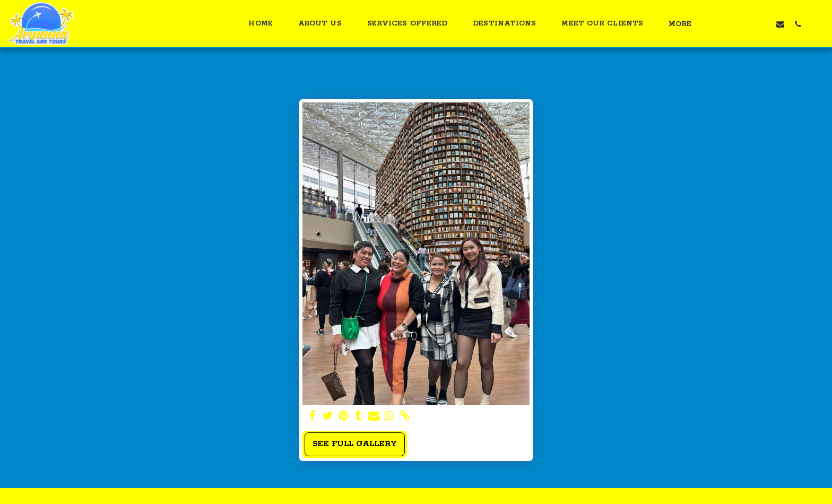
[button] (728, 24)
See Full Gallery (354, 444)
